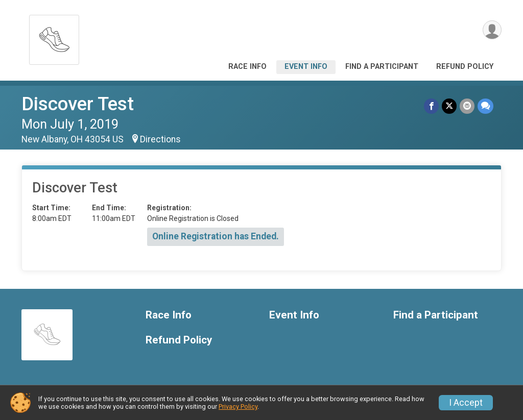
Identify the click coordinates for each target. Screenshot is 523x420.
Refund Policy (465, 67)
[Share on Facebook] (431, 106)
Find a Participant (382, 67)
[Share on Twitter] (449, 106)
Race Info (247, 67)
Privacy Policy (238, 406)
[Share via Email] (467, 106)
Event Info (306, 67)
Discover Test (78, 104)
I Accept (466, 403)
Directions (160, 139)
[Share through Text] (485, 106)
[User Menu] (492, 30)
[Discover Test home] (54, 37)
